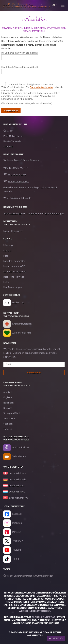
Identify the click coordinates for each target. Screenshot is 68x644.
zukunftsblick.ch (18, 474)
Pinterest (17, 532)
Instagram (17, 523)
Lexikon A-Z (18, 303)
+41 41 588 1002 (17, 175)
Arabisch (8, 392)
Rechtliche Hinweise (14, 277)
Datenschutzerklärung (15, 272)
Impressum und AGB (14, 266)
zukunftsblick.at (17, 486)
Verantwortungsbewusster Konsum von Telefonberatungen (34, 214)
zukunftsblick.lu (17, 492)
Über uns (8, 245)
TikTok (15, 559)
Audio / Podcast (21, 448)
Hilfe (6, 256)
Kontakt (7, 251)
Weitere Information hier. (35, 611)
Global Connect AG (44, 617)
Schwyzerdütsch (12, 413)
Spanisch (8, 424)
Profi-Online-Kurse (13, 136)
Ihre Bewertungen (13, 287)
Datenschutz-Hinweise (41, 87)
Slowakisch (9, 419)
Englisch (8, 398)
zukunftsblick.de (18, 480)
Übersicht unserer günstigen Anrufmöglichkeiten (28, 576)
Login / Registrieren (13, 231)
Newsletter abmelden (14, 261)
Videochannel (19, 457)
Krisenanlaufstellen (22, 324)
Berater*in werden (13, 142)
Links (6, 282)
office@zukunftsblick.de (19, 198)
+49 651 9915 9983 (18, 182)
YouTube (17, 550)
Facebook (17, 514)
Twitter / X (18, 541)
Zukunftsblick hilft (22, 333)
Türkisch (8, 429)
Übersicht (8, 131)
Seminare (8, 147)
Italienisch (8, 403)
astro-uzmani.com (19, 498)
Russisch (8, 408)
